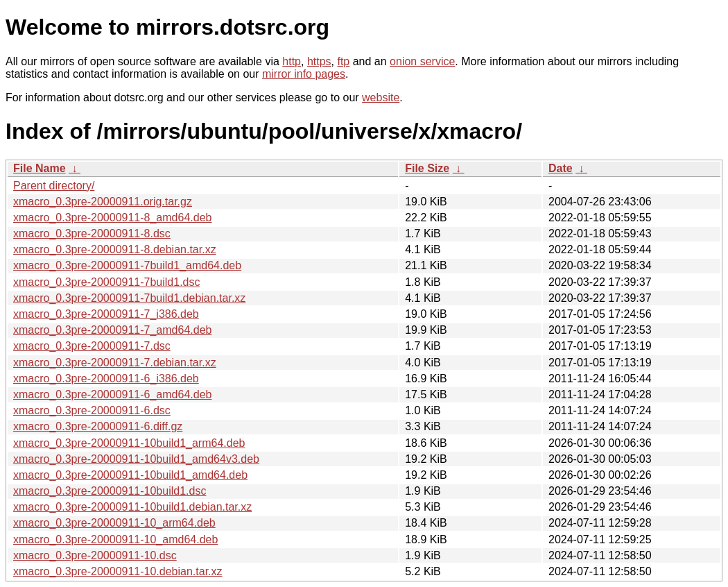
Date (561, 168)
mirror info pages (304, 74)
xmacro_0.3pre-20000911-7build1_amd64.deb (127, 265)
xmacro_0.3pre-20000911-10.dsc (95, 555)
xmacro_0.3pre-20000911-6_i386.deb (106, 378)
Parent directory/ (54, 186)
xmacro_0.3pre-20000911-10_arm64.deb (114, 523)
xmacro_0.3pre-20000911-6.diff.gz (98, 426)
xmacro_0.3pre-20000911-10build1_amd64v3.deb (136, 459)
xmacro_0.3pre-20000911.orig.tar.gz (103, 202)
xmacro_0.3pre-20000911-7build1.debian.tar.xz (129, 298)
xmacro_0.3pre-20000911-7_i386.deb (106, 314)
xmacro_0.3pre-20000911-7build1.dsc (107, 282)
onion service (422, 61)
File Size (427, 168)
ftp (343, 61)
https (319, 61)
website (381, 97)
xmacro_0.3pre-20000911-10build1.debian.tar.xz (132, 507)
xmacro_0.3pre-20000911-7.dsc (92, 346)
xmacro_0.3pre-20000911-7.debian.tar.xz (115, 363)
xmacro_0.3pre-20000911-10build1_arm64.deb (129, 443)
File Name (40, 168)
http (292, 61)
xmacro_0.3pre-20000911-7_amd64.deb (112, 330)
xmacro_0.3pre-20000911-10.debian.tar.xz (118, 571)
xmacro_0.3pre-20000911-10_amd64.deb (115, 539)
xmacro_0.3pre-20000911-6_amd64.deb (112, 394)
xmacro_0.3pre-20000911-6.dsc (92, 410)
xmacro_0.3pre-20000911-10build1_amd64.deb (130, 475)
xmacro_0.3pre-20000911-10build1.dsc (110, 491)
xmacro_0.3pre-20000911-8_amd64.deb (112, 218)
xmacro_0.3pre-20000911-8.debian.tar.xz (115, 249)
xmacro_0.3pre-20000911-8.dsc (92, 233)
